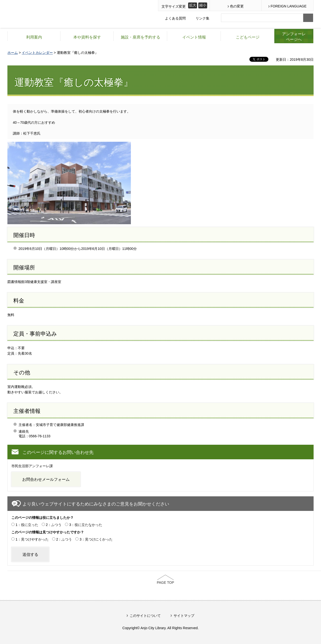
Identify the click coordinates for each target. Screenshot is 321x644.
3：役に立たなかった (86, 525)
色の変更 (237, 6)
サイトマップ (184, 616)
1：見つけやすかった (32, 539)
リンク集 (202, 18)
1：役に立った (27, 525)
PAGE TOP (165, 583)
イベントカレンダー (37, 53)
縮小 (203, 5)
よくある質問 (175, 18)
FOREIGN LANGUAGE (289, 6)
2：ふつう (54, 525)
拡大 (193, 5)
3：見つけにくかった (96, 539)
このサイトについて (145, 616)
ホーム (13, 53)
